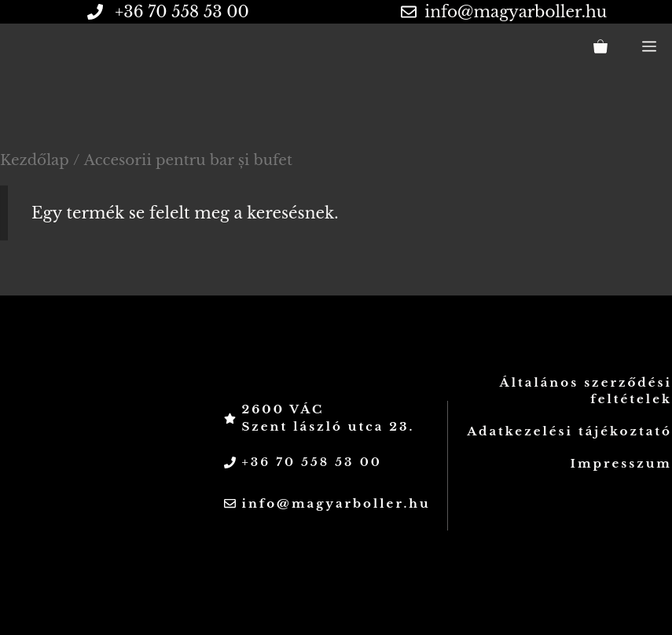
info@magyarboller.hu (516, 12)
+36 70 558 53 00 (311, 462)
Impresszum (621, 463)
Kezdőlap (35, 160)
